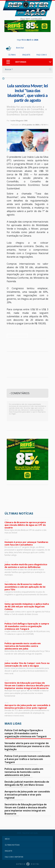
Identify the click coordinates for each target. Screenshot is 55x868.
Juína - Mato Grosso (27, 498)
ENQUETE (26, 55)
